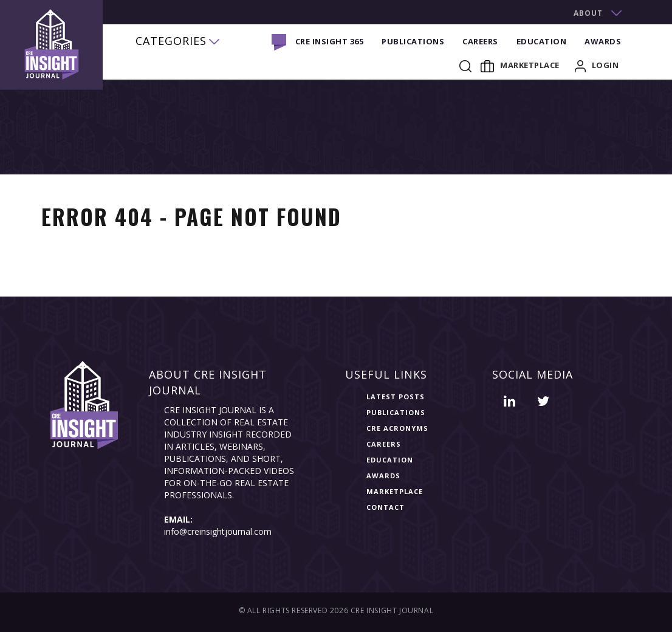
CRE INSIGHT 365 (330, 41)
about (588, 13)
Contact (386, 507)
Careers (480, 41)
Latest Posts (396, 397)
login (597, 65)
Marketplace (520, 65)
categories (171, 41)
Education (542, 41)
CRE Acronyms (397, 428)
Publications (413, 41)
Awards (603, 41)
